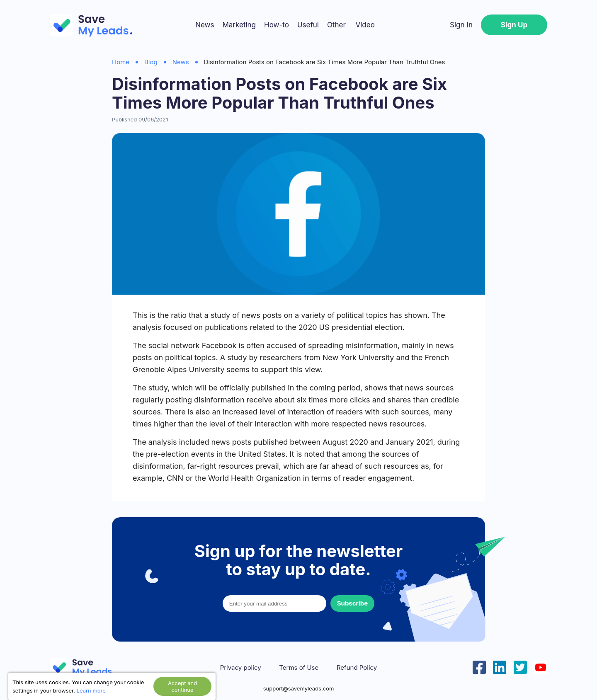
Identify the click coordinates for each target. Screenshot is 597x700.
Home (121, 62)
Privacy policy (241, 668)
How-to (277, 25)
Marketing (239, 25)
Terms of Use (299, 668)
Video (365, 25)
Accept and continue (182, 686)
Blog (151, 62)
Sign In (461, 25)
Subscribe (352, 603)
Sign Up (514, 25)
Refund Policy (357, 668)
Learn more (91, 690)
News (205, 25)
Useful (308, 25)
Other (336, 25)
